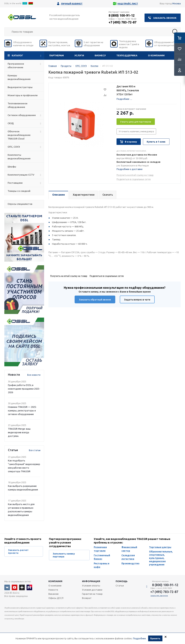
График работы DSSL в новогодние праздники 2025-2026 (24, 389)
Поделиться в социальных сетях (134, 179)
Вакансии (53, 594)
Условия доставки (92, 590)
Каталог (17, 55)
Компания (55, 581)
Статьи (120, 586)
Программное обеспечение (16, 66)
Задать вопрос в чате (137, 300)
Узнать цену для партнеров (136, 122)
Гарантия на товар (92, 594)
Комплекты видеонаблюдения (19, 157)
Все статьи (35, 450)
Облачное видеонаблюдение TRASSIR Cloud (19, 135)
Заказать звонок (165, 18)
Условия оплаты (91, 586)
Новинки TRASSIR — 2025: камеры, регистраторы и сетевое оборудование (22, 411)
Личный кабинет (72, 4)
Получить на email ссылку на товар (135, 175)
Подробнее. (140, 638)
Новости (53, 590)
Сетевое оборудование (22, 115)
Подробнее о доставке (130, 169)
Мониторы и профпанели (23, 95)
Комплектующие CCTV (21, 175)
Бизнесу (100, 55)
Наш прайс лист (128, 4)
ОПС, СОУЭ (14, 147)
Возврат (87, 598)
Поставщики (15, 183)
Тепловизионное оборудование (18, 105)
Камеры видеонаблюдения (19, 77)
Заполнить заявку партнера (64, 555)
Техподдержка (127, 55)
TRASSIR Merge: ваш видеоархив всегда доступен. (19, 432)
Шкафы (12, 167)
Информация (91, 581)
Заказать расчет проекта (18, 551)
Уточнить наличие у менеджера (136, 131)
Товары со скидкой (19, 191)
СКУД (11, 123)
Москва (177, 3)
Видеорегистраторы (20, 87)
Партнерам (57, 55)
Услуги (79, 55)
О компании (156, 55)
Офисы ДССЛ (56, 598)
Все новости (34, 375)
